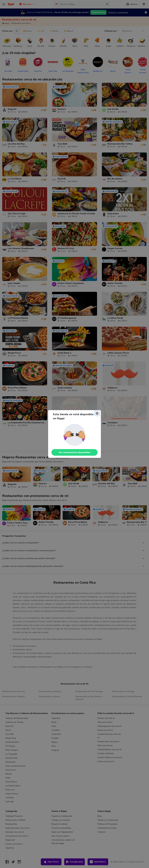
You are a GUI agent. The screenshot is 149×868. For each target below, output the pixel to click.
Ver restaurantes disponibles (74, 452)
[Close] (97, 413)
